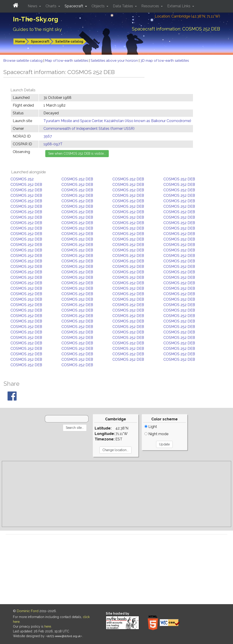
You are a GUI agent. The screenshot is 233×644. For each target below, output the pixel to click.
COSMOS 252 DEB (77, 179)
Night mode (156, 434)
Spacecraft (40, 41)
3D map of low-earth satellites (165, 61)
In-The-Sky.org (36, 19)
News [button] (33, 6)
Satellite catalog (69, 41)
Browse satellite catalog (23, 61)
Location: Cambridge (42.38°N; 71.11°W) (187, 16)
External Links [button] (179, 6)
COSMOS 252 (22, 179)
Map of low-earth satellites (67, 61)
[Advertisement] (116, 494)
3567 (48, 136)
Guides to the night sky (37, 29)
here (48, 626)
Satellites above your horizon (115, 61)
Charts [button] (51, 6)
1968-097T (53, 144)
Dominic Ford (28, 611)
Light (151, 427)
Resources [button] (151, 6)
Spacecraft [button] (74, 6)
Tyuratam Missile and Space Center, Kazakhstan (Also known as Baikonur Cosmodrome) (117, 121)
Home (20, 41)
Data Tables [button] (123, 6)
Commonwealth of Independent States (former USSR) (89, 129)
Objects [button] (99, 6)
